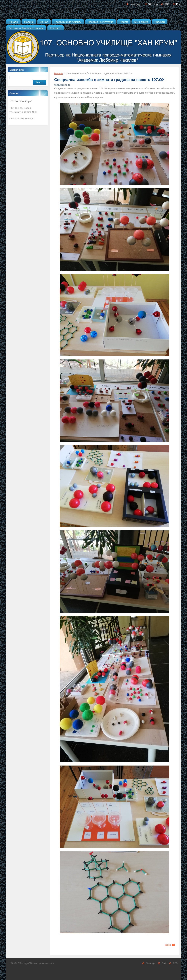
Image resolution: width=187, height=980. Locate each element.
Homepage (135, 4)
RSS (167, 4)
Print (179, 4)
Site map (153, 4)
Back (168, 945)
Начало (58, 73)
